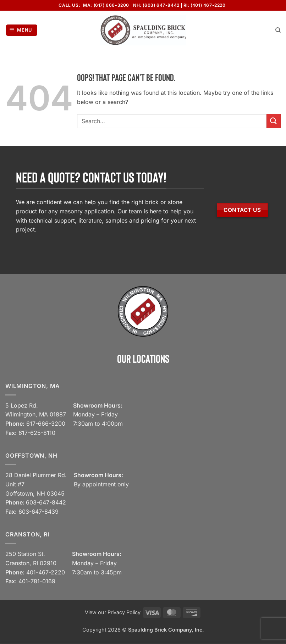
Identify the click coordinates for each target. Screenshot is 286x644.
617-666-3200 (46, 424)
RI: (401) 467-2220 (205, 5)
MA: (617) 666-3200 (106, 5)
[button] (22, 30)
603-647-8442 (46, 502)
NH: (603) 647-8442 (156, 5)
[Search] (278, 30)
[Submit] (274, 121)
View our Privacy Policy (113, 612)
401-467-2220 (46, 572)
